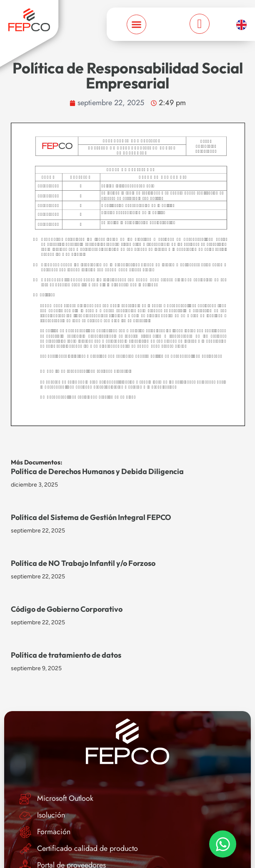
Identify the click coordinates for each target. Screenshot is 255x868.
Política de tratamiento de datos (66, 655)
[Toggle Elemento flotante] (223, 844)
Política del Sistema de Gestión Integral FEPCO (91, 517)
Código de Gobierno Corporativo (67, 609)
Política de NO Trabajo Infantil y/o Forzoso (83, 563)
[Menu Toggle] (136, 24)
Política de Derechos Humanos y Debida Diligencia (97, 471)
